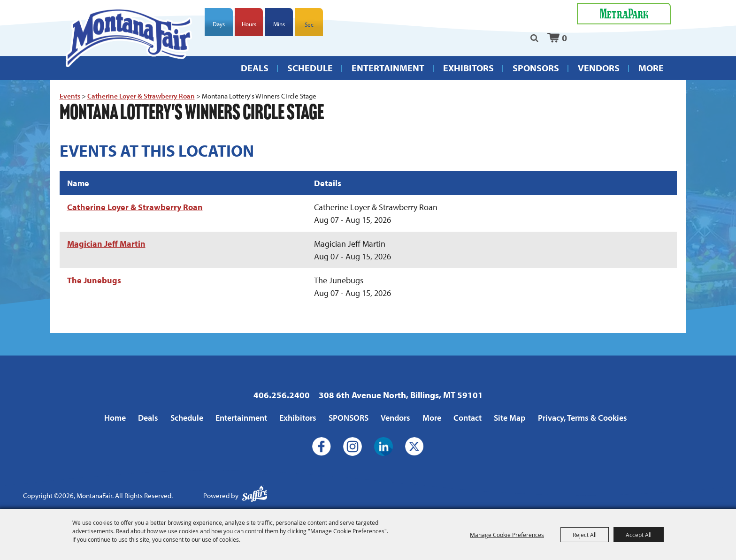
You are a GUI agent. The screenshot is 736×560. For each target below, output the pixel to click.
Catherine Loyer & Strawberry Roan (141, 96)
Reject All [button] (585, 535)
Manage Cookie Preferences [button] (507, 535)
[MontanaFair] (129, 37)
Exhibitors (468, 68)
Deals (255, 68)
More (651, 68)
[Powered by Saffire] (255, 496)
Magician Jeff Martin (106, 244)
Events (70, 96)
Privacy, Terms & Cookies (583, 418)
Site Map (510, 418)
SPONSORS (536, 68)
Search (534, 38)
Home (115, 418)
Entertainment (388, 68)
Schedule (310, 68)
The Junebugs (94, 280)
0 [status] (564, 38)
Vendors (599, 68)
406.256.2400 (282, 395)
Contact (468, 418)
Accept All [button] (639, 535)
